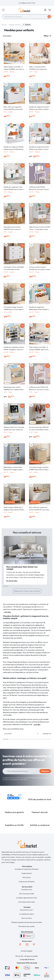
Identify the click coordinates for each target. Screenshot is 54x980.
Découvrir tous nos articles (27, 591)
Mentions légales (27, 951)
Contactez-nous (27, 890)
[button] (45, 10)
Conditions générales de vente (27, 898)
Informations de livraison (27, 902)
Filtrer (47, 36)
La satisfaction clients (27, 914)
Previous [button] (45, 741)
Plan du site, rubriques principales (27, 956)
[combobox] (27, 17)
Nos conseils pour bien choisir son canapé (22, 568)
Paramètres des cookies (27, 926)
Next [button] (50, 741)
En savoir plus (12, 581)
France (27, 936)
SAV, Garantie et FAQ (27, 894)
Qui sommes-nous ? (27, 910)
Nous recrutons (27, 918)
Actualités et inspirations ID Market (27, 869)
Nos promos (27, 877)
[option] (27, 3)
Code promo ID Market (27, 882)
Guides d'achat (27, 873)
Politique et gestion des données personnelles (27, 922)
